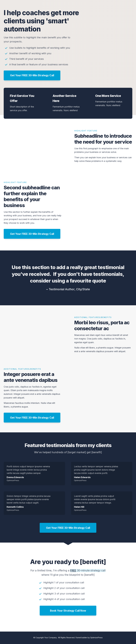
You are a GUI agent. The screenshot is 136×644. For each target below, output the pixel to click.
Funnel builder (81, 638)
